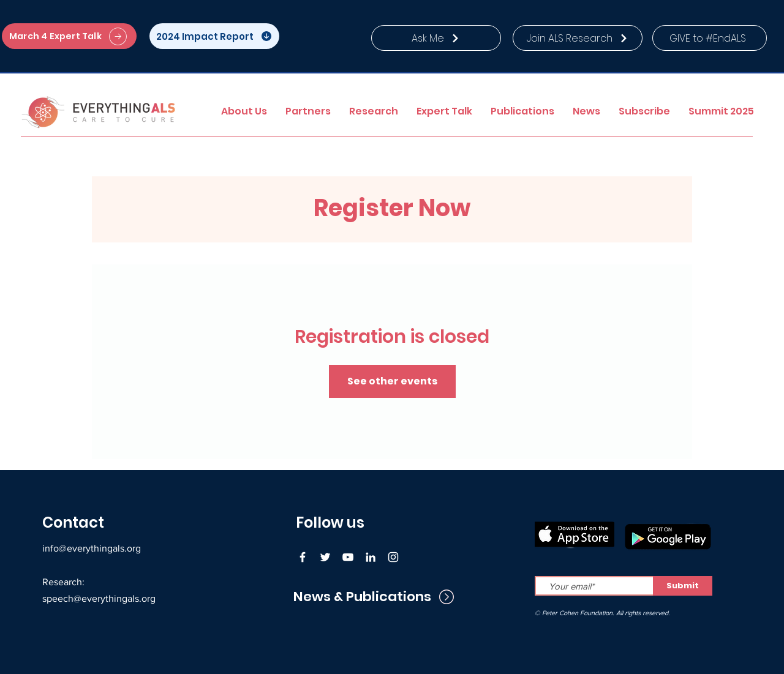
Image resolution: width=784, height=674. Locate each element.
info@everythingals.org (92, 548)
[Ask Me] (436, 38)
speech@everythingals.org (99, 598)
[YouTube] (348, 557)
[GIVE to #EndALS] (710, 38)
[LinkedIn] (371, 557)
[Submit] (683, 586)
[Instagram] (393, 557)
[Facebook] (303, 557)
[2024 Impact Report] (214, 36)
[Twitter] (325, 557)
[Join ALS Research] (578, 38)
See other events (392, 381)
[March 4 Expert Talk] (69, 36)
